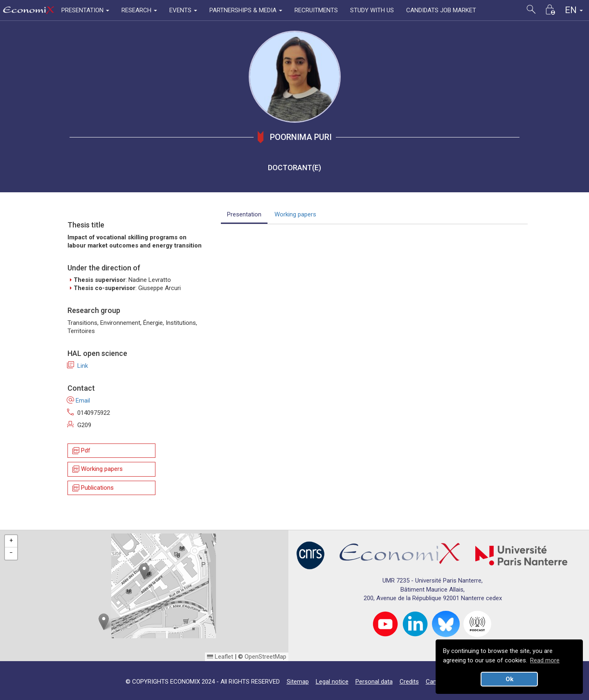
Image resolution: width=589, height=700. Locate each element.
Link (78, 366)
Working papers (97, 469)
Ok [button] (509, 679)
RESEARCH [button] (139, 10)
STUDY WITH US (372, 10)
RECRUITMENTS (316, 10)
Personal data (374, 682)
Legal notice (332, 682)
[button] (144, 571)
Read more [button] (545, 660)
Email (79, 401)
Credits (409, 682)
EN (574, 10)
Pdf (81, 451)
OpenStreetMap (265, 657)
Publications (92, 488)
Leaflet (220, 657)
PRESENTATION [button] (85, 10)
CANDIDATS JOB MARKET (441, 10)
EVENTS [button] (183, 10)
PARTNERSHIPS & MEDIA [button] (246, 10)
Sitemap (298, 682)
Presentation (244, 214)
